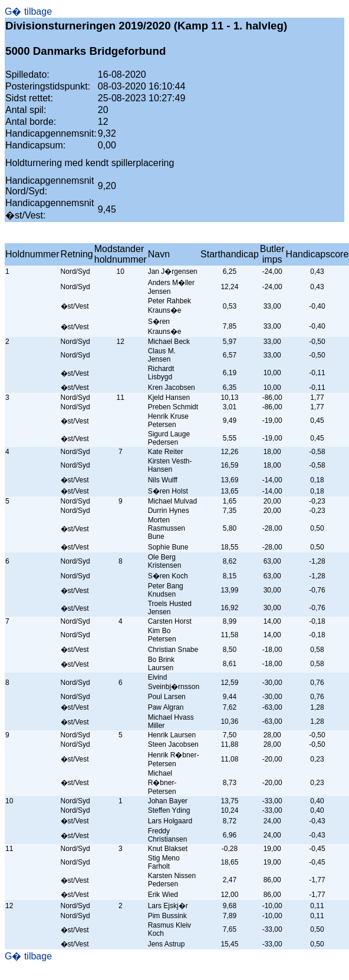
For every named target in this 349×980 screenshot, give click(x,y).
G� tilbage (28, 11)
